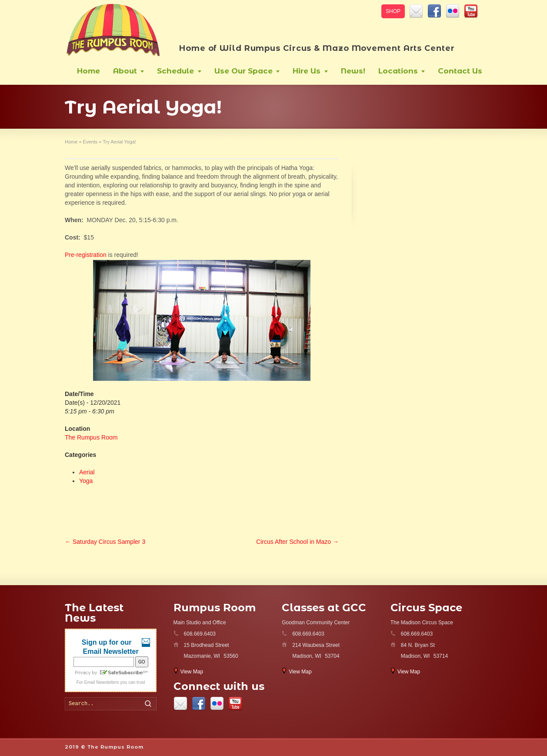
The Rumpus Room (91, 437)
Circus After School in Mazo (297, 542)
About (125, 71)
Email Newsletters (101, 682)
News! (353, 71)
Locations (398, 71)
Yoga (86, 481)
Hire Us (307, 71)
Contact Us (460, 71)
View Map (192, 672)
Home (88, 71)
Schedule (175, 71)
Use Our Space (243, 71)
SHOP (393, 11)
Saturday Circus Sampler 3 (105, 542)
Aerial (87, 472)
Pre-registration (86, 255)
